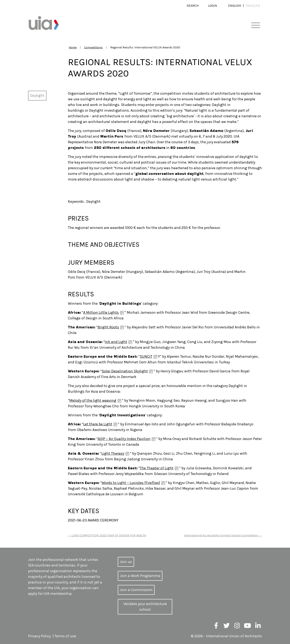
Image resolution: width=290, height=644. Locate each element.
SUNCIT (146, 356)
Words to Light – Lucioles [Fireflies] (131, 483)
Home (73, 47)
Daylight (37, 96)
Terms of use (65, 636)
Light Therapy (113, 453)
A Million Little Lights (101, 312)
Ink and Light (116, 342)
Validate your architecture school (145, 607)
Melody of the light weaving (93, 400)
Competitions (93, 47)
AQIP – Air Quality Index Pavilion (124, 439)
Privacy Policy (39, 636)
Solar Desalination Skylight (125, 371)
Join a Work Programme (140, 576)
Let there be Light (98, 424)
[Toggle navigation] (256, 25)
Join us (126, 562)
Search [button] (193, 6)
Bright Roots (108, 327)
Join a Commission (136, 590)
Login (213, 6)
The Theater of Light (157, 468)
